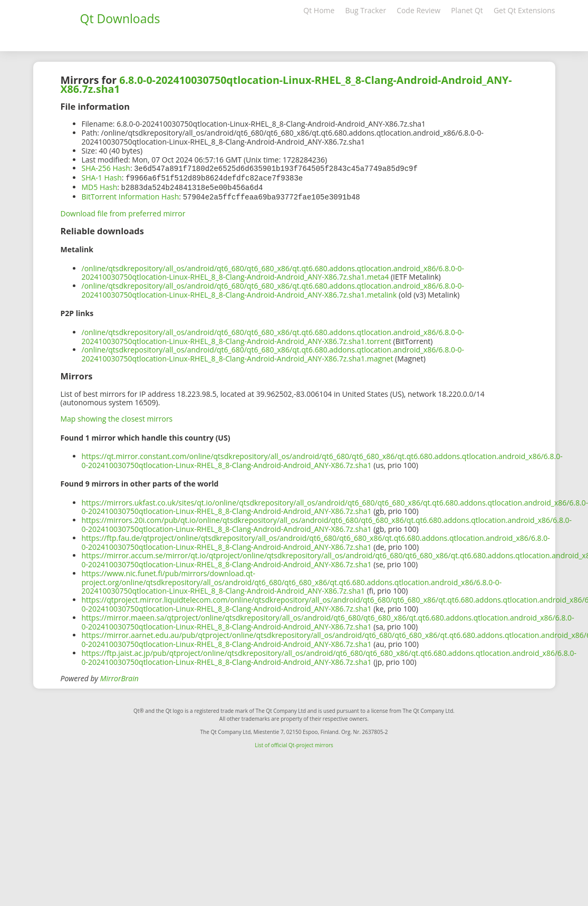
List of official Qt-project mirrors (294, 743)
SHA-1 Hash (102, 177)
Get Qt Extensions (524, 10)
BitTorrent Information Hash (131, 195)
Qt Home (319, 10)
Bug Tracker (365, 10)
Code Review (418, 10)
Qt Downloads (120, 18)
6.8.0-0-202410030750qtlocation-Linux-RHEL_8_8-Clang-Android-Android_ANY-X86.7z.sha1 (286, 84)
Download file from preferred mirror (123, 211)
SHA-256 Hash (106, 168)
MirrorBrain (119, 676)
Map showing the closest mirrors (117, 417)
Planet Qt (467, 10)
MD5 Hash (100, 186)
